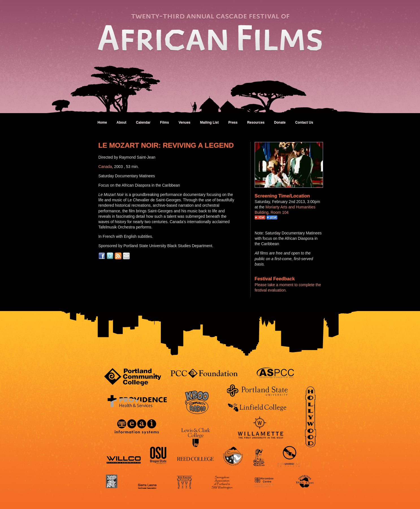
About (121, 122)
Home (102, 122)
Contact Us (304, 122)
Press (233, 122)
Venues (185, 122)
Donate (280, 122)
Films (164, 122)
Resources (256, 122)
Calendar (143, 122)
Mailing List (209, 122)
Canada (105, 167)
